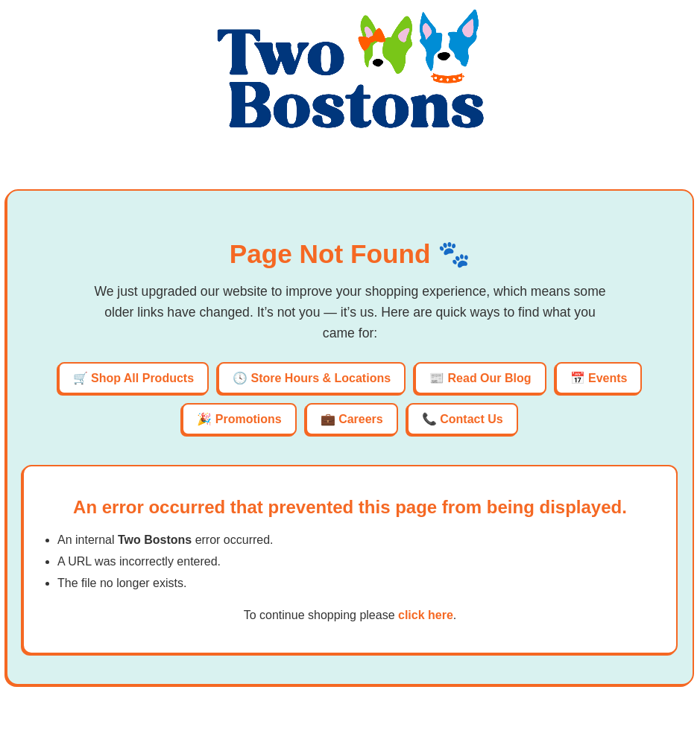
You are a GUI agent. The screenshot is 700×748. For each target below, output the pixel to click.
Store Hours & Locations (321, 378)
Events (608, 378)
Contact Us (471, 419)
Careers (361, 419)
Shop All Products (142, 378)
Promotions (249, 419)
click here (426, 615)
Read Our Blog (490, 378)
